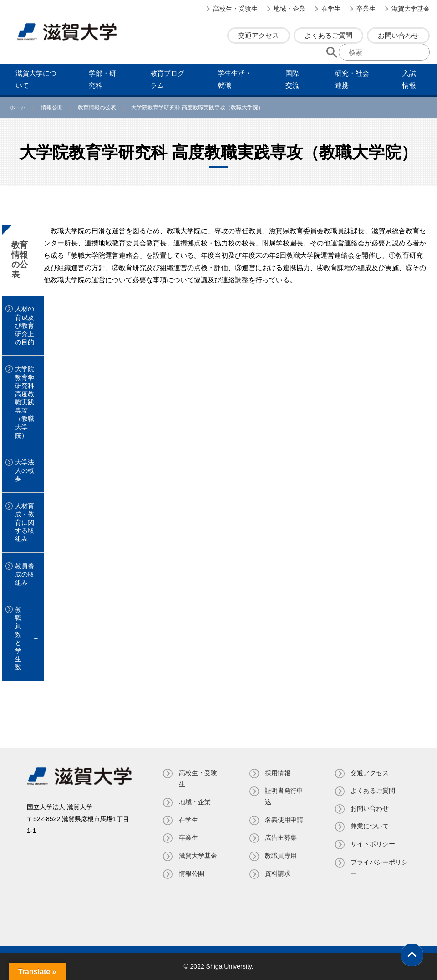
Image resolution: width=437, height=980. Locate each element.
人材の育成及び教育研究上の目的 (25, 325)
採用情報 (278, 773)
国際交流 (292, 79)
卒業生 (366, 9)
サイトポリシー (373, 844)
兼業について (370, 826)
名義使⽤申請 (284, 820)
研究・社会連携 (352, 79)
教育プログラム (167, 79)
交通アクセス (259, 35)
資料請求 (278, 873)
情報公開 (192, 873)
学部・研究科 (102, 79)
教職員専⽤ (281, 856)
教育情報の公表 (20, 260)
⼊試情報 (409, 79)
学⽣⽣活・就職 (235, 79)
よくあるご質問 (328, 35)
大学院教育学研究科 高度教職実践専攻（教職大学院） (25, 402)
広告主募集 (281, 837)
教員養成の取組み (25, 574)
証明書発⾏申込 (284, 796)
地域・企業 (290, 9)
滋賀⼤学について (36, 79)
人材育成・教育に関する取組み (25, 523)
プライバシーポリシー (379, 868)
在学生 (331, 9)
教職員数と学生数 (18, 638)
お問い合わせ (398, 35)
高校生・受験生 (235, 9)
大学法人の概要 (25, 470)
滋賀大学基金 (411, 9)
